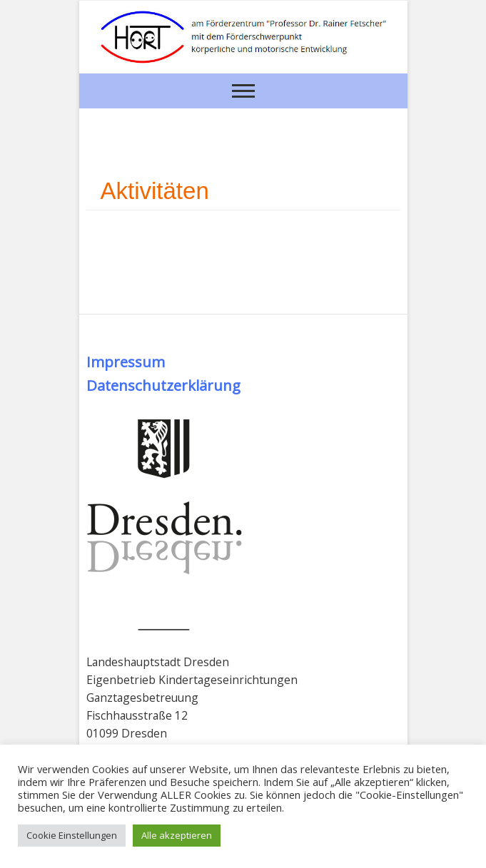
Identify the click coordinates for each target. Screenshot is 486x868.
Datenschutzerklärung (163, 385)
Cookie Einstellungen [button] (72, 835)
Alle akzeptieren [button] (177, 835)
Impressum (126, 362)
